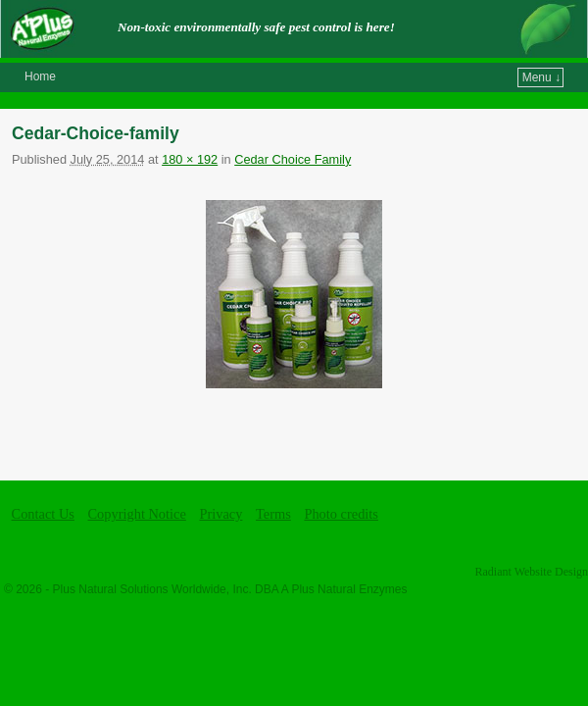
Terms (273, 514)
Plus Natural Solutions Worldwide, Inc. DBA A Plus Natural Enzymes (230, 589)
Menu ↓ (541, 77)
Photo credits (341, 514)
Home (40, 76)
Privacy (220, 514)
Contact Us (43, 514)
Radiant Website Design (532, 572)
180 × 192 (190, 159)
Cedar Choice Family (293, 159)
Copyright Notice (137, 514)
